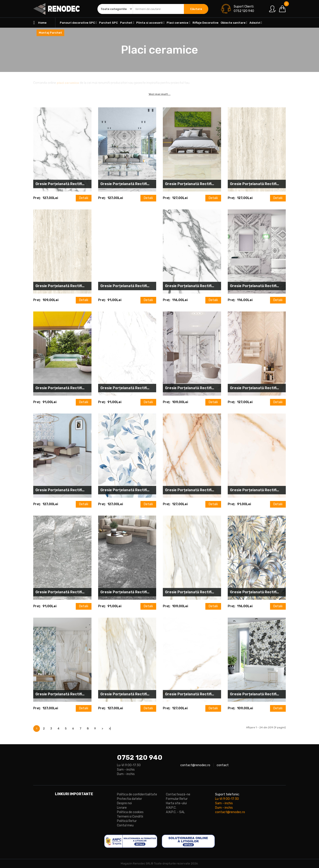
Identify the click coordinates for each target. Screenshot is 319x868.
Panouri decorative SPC (78, 23)
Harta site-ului (176, 803)
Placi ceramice (178, 23)
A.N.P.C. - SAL (175, 812)
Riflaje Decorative (205, 23)
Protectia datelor (129, 799)
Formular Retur (177, 799)
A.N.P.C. (171, 808)
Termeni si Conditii (130, 817)
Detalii (84, 198)
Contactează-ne (178, 794)
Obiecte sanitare (234, 23)
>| (110, 728)
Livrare (122, 808)
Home (40, 23)
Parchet (127, 23)
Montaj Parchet (50, 33)
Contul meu (125, 825)
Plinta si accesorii (150, 23)
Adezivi (256, 23)
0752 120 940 (140, 758)
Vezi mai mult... (160, 94)
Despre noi (124, 803)
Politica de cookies (130, 812)
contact (223, 765)
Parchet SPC (108, 23)
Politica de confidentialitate (137, 794)
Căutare (196, 9)
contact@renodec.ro (195, 765)
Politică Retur (127, 821)
